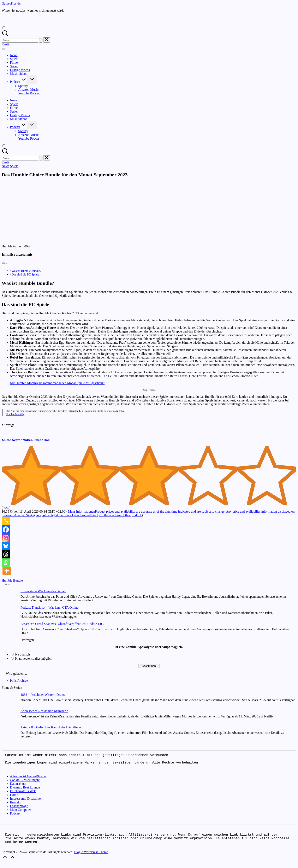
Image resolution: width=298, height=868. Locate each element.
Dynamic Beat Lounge (25, 791)
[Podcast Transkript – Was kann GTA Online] (9, 614)
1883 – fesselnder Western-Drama (43, 695)
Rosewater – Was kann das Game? (43, 591)
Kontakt (15, 806)
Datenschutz (18, 787)
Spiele (14, 166)
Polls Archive (19, 681)
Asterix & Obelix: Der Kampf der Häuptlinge (51, 727)
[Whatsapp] (6, 563)
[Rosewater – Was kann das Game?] (9, 598)
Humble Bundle (12, 580)
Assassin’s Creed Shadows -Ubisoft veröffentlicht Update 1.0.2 (62, 624)
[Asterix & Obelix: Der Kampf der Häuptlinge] (9, 734)
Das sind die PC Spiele (25, 274)
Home (14, 798)
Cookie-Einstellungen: (25, 783)
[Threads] (6, 554)
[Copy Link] (6, 521)
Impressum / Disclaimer (26, 802)
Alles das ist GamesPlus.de (28, 780)
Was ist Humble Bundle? (26, 271)
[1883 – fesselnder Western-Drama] (9, 701)
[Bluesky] (6, 546)
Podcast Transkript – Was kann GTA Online (49, 607)
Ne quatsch (23, 654)
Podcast (15, 817)
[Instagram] (6, 538)
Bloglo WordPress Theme (91, 857)
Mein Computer (20, 813)
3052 (6, 508)
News (5, 166)
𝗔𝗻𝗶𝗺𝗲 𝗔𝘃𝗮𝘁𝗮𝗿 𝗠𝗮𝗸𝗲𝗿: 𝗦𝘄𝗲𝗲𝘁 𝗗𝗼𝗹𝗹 (26, 440)
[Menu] (3, 49)
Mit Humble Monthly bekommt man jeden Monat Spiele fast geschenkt (57, 383)
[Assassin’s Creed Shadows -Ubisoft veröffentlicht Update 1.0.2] (9, 630)
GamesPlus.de (11, 3)
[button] (41, 40)
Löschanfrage (19, 809)
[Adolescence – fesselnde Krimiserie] (9, 717)
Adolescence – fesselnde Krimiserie (44, 711)
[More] (7, 571)
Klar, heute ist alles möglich (34, 658)
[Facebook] (6, 530)
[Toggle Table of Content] (5, 264)
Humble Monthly (15, 414)
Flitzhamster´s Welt (23, 794)
